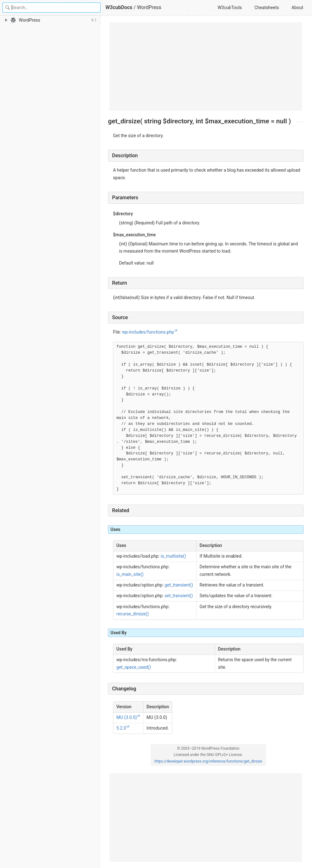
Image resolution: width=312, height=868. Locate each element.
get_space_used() (134, 667)
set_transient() (179, 596)
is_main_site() (130, 574)
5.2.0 (121, 728)
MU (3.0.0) (127, 717)
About (297, 8)
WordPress (149, 7)
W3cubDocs (119, 7)
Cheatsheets (267, 8)
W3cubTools (230, 8)
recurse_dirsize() (133, 614)
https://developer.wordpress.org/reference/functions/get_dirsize (208, 761)
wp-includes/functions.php (148, 332)
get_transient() (179, 585)
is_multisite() (173, 556)
